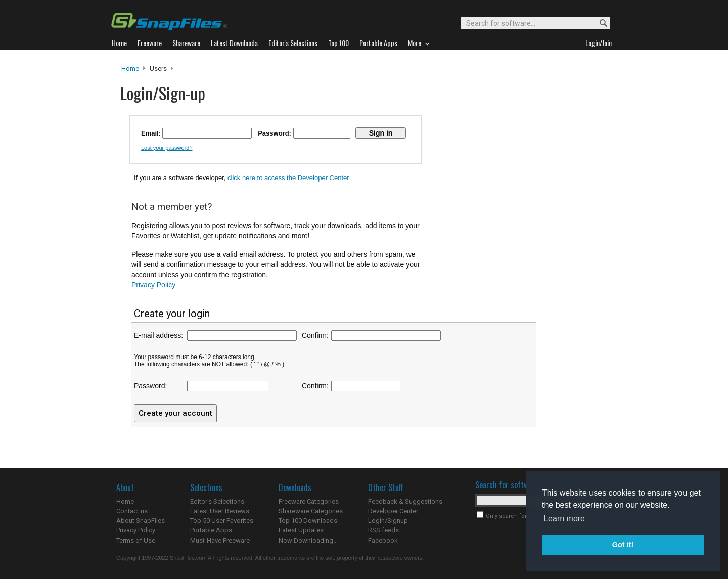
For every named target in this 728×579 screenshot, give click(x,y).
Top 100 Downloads (308, 521)
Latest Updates (301, 530)
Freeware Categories (309, 501)
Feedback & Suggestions (405, 501)
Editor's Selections (217, 501)
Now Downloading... (308, 540)
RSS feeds (383, 530)
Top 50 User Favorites (222, 521)
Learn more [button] (564, 519)
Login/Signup (388, 521)
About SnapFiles (141, 521)
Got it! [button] (623, 545)
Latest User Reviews (220, 511)
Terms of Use (136, 540)
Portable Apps (211, 530)
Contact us (132, 511)
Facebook (383, 540)
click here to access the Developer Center (288, 178)
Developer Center (393, 511)
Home (130, 69)
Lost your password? (167, 148)
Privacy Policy (153, 285)
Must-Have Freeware (220, 540)
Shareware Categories (311, 511)
